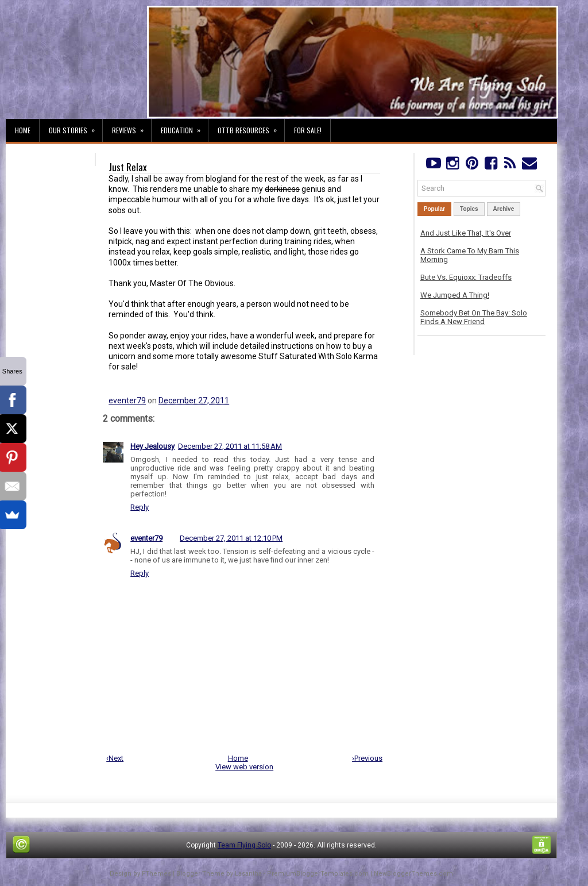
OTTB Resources (251, 127)
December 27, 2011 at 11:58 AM (230, 446)
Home (23, 130)
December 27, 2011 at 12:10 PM (231, 538)
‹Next (115, 758)
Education (184, 127)
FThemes (156, 874)
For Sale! (308, 130)
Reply (140, 507)
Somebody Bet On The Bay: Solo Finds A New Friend (474, 317)
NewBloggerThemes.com (413, 874)
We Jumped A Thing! (455, 295)
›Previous (367, 758)
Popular (434, 209)
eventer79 (127, 400)
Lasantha (248, 874)
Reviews (131, 127)
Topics (469, 209)
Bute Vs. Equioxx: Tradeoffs (466, 277)
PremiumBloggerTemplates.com (318, 874)
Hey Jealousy (152, 446)
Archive (504, 209)
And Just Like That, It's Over (466, 233)
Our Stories (76, 127)
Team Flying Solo (244, 845)
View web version (244, 767)
